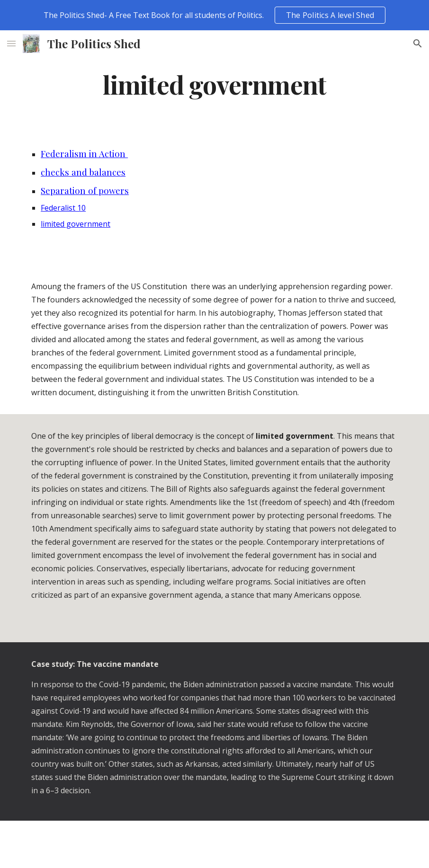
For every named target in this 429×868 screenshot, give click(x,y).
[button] (11, 43)
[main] (214, 84)
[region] (214, 15)
